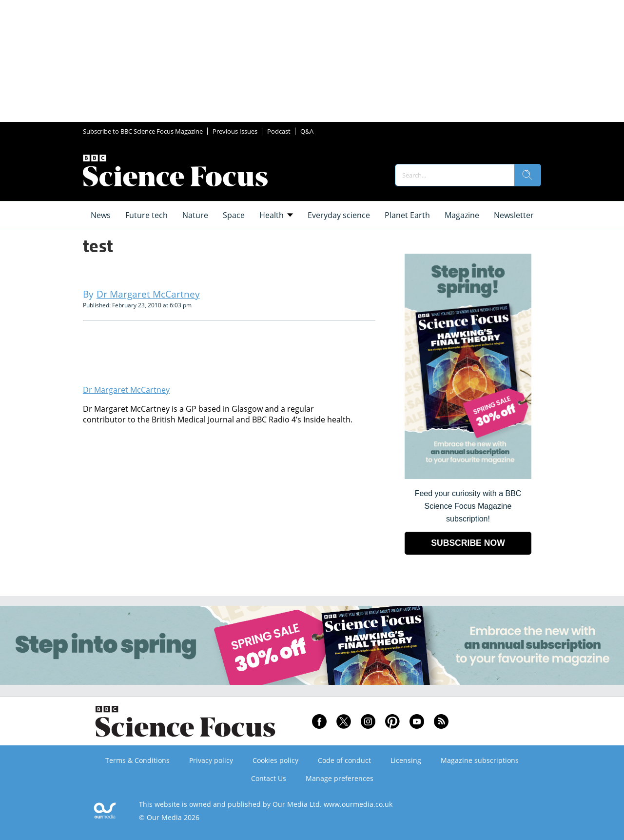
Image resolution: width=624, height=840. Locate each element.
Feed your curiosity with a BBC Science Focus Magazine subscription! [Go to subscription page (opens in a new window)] (468, 506)
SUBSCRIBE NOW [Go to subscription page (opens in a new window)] (468, 543)
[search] (527, 175)
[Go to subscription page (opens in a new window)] (468, 476)
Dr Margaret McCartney (126, 390)
